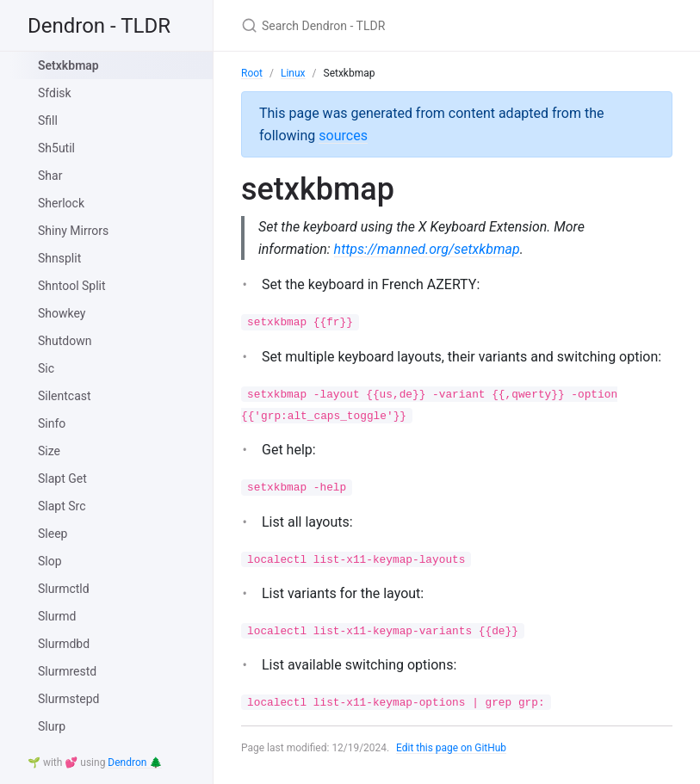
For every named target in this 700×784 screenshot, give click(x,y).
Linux (293, 73)
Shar (50, 176)
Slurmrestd (67, 671)
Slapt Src (62, 506)
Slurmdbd (64, 644)
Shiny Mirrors (73, 231)
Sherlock (61, 203)
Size (49, 451)
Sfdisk (55, 93)
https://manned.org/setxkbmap (427, 249)
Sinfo (52, 423)
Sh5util (56, 148)
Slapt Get (62, 478)
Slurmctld (64, 589)
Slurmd (57, 616)
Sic (46, 368)
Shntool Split (72, 286)
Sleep (53, 534)
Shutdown (65, 341)
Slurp (52, 726)
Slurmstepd (68, 699)
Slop (50, 561)
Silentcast (65, 396)
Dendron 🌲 (135, 762)
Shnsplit (59, 258)
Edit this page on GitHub (452, 748)
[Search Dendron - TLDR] (444, 25)
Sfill (48, 120)
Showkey (62, 313)
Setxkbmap (68, 65)
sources (343, 136)
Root (252, 73)
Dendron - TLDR (99, 26)
